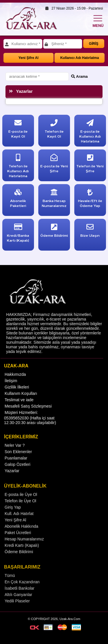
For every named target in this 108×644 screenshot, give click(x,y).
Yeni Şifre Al (29, 58)
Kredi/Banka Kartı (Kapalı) (18, 234)
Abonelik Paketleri (18, 199)
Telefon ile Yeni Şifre (90, 165)
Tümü (10, 586)
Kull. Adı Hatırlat (19, 523)
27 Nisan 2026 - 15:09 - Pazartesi (73, 8)
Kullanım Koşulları (21, 401)
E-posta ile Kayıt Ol (18, 130)
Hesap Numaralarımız (24, 549)
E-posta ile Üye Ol (21, 504)
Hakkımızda (15, 382)
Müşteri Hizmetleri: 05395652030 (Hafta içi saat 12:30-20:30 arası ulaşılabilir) (30, 425)
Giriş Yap (13, 517)
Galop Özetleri (17, 473)
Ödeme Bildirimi (19, 561)
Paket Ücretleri (18, 542)
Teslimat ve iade (19, 407)
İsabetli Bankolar (20, 598)
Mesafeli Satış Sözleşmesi (28, 414)
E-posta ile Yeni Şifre (54, 165)
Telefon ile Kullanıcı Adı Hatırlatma (18, 167)
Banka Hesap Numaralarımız (54, 199)
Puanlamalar (16, 467)
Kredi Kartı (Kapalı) (22, 555)
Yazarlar (12, 480)
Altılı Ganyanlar (18, 605)
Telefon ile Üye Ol (20, 510)
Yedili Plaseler (17, 611)
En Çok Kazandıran (22, 592)
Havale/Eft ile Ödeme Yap (90, 199)
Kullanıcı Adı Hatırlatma (79, 58)
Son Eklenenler (18, 460)
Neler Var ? (15, 454)
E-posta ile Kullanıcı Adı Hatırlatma (90, 132)
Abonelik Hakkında (21, 536)
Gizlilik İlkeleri (17, 395)
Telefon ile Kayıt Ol (54, 130)
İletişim (11, 388)
